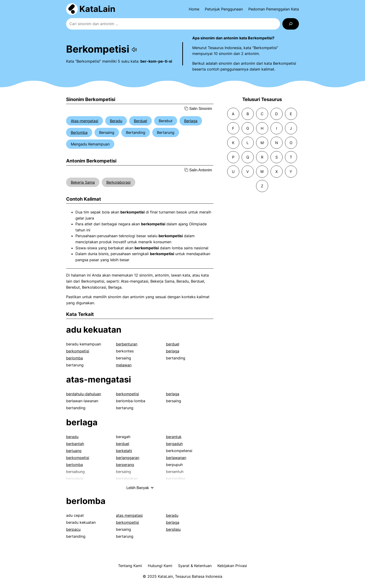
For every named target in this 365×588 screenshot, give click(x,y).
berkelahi (124, 451)
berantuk (174, 437)
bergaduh (174, 444)
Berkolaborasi (118, 182)
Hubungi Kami (160, 566)
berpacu (73, 529)
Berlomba (79, 132)
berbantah (75, 444)
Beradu (116, 121)
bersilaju (173, 529)
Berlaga (191, 121)
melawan (124, 365)
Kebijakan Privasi (232, 566)
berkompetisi (78, 351)
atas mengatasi (129, 515)
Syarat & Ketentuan (195, 566)
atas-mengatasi (99, 379)
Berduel (140, 121)
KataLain (97, 9)
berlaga (173, 351)
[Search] (291, 24)
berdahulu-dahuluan (84, 394)
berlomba (74, 358)
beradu (72, 437)
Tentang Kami (130, 566)
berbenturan (127, 344)
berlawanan (176, 458)
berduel (173, 344)
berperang (125, 465)
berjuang (74, 451)
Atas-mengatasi (84, 121)
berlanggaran (128, 458)
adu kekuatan (94, 330)
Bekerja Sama (83, 182)
